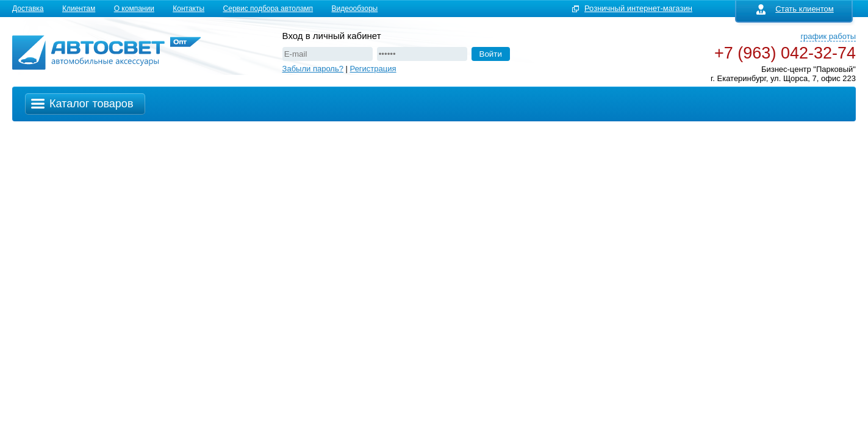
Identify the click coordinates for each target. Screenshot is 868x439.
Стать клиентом (795, 9)
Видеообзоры (355, 9)
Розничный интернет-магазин (638, 8)
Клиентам (79, 9)
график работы (828, 36)
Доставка (28, 9)
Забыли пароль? (313, 69)
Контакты (188, 9)
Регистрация (373, 69)
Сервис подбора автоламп (268, 9)
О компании (134, 9)
